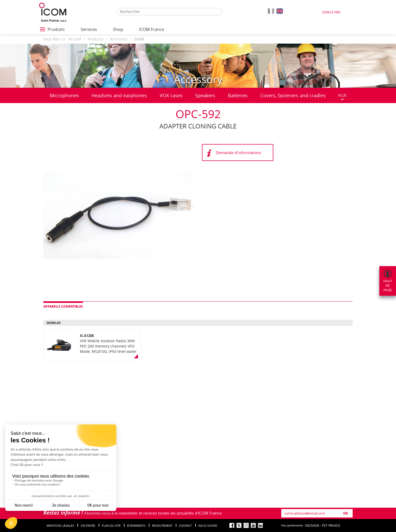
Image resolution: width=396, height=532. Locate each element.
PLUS (342, 97)
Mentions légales (60, 526)
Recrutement (162, 526)
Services (89, 29)
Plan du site (111, 526)
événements (136, 526)
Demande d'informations (238, 152)
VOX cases (171, 95)
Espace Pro (331, 12)
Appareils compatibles (63, 306)
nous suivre (208, 526)
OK (346, 513)
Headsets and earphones (119, 95)
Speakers (205, 95)
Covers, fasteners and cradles (293, 95)
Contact (185, 526)
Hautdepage (388, 286)
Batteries (238, 95)
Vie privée (88, 526)
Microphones (64, 95)
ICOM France (152, 29)
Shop (118, 29)
